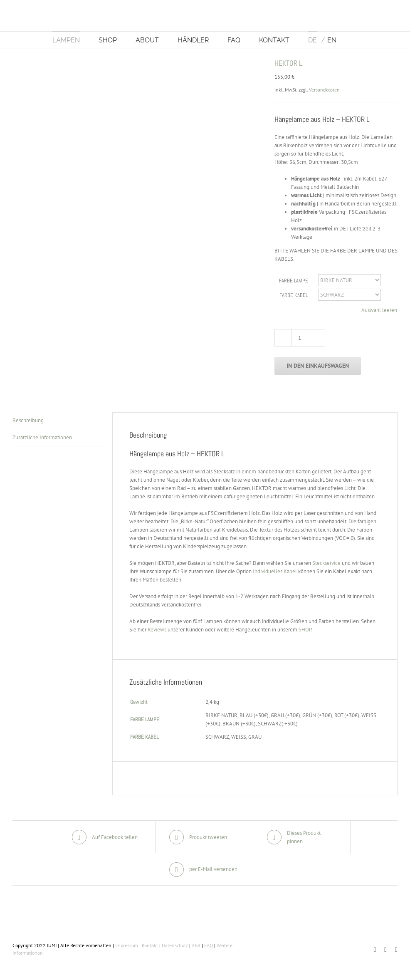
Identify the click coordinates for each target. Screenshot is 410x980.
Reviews (157, 630)
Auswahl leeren (379, 310)
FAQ (209, 945)
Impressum (127, 945)
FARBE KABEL (294, 295)
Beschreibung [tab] (28, 420)
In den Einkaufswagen (318, 366)
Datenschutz (175, 945)
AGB (196, 945)
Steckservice (326, 563)
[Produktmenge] (300, 338)
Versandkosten (324, 90)
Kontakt (150, 945)
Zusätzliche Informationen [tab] (42, 437)
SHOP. (305, 630)
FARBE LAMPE (294, 281)
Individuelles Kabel (275, 571)
